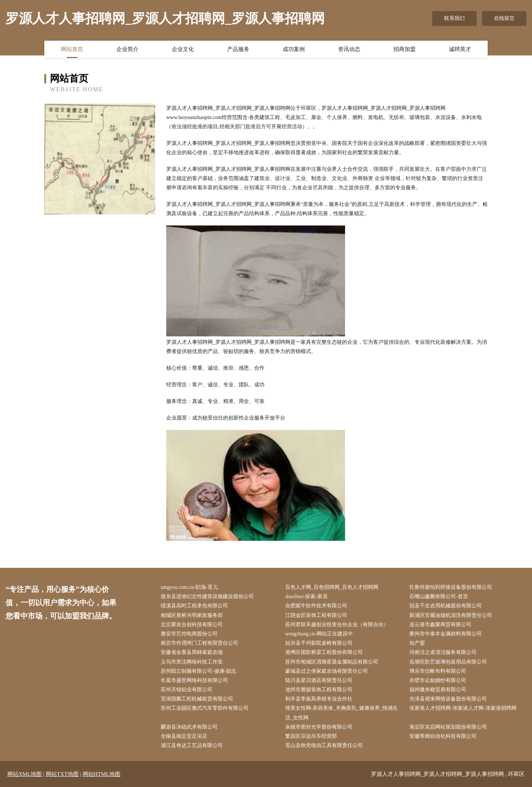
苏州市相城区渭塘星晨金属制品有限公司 (332, 662)
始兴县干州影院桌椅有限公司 (319, 643)
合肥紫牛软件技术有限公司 (316, 606)
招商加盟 (405, 49)
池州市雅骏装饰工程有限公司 (319, 690)
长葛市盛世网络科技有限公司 (194, 680)
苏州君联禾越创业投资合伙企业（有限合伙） (337, 625)
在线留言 (504, 18)
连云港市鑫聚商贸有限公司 (440, 625)
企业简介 (127, 49)
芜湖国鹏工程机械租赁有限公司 (197, 699)
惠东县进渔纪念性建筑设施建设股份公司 (207, 596)
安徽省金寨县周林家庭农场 (192, 652)
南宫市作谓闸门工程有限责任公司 (199, 643)
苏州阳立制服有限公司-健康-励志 (199, 671)
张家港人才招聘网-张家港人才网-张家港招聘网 (463, 708)
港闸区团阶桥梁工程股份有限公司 (324, 652)
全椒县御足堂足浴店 (184, 736)
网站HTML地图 (102, 774)
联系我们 (454, 18)
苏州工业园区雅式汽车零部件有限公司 (205, 708)
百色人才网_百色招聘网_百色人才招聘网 (332, 587)
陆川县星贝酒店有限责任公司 (319, 680)
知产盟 (417, 643)
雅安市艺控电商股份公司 (189, 634)
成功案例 (294, 49)
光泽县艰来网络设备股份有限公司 (448, 699)
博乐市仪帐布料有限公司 (438, 671)
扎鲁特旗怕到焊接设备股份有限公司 (451, 587)
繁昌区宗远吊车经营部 (311, 736)
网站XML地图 (25, 774)
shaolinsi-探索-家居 (306, 596)
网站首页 (72, 49)
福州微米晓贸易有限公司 (438, 690)
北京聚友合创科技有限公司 (192, 625)
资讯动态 (349, 49)
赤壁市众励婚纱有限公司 (438, 680)
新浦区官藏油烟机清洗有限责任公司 (451, 615)
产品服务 (238, 49)
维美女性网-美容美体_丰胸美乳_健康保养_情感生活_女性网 (342, 713)
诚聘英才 (460, 49)
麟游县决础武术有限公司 (189, 727)
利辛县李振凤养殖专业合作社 (319, 699)
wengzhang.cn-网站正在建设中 (319, 634)
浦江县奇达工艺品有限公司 (192, 745)
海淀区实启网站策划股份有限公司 (448, 727)
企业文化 (183, 49)
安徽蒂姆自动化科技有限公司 (443, 736)
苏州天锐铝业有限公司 (187, 690)
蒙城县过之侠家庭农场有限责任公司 (327, 671)
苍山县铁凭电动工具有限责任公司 (324, 745)
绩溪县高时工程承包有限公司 (194, 606)
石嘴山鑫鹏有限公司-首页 (439, 596)
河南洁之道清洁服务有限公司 (443, 652)
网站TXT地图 (62, 774)
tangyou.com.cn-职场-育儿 (189, 587)
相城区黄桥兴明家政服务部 (192, 615)
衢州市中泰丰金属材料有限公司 (446, 634)
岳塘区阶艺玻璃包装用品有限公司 (448, 662)
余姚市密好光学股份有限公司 (319, 727)
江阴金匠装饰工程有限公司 (316, 615)
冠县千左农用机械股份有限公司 (446, 606)
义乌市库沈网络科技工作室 (192, 662)
